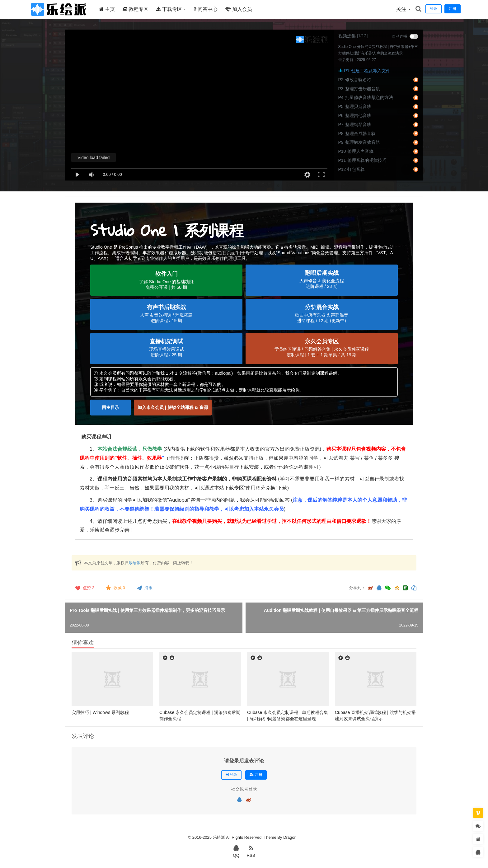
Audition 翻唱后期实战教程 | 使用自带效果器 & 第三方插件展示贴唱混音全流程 (341, 610)
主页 (107, 9)
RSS (251, 851)
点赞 (84, 588)
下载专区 (169, 9)
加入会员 (239, 9)
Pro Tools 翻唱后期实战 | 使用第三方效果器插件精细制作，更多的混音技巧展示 (147, 610)
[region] (244, 314)
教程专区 (136, 9)
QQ (236, 851)
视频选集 (347, 36)
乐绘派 (135, 563)
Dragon (290, 837)
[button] (166, 280)
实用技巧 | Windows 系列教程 (100, 712)
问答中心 (206, 9)
